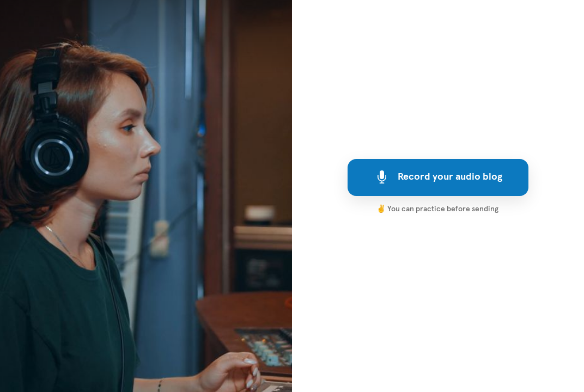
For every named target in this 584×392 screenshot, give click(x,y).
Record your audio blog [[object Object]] (438, 177)
